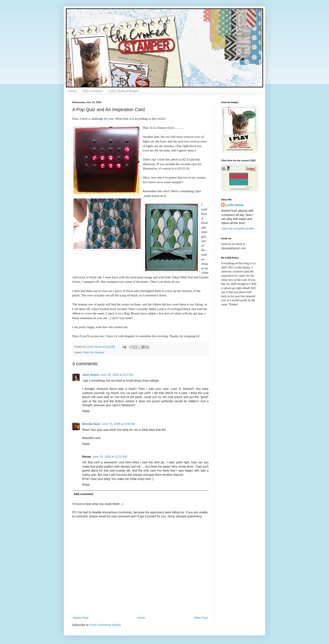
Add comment (83, 494)
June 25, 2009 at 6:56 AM (118, 424)
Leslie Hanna (234, 205)
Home (73, 91)
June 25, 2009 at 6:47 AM (117, 375)
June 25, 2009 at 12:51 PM (110, 457)
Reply (86, 411)
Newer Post (81, 618)
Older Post (201, 618)
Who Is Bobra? (93, 91)
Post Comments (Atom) (105, 625)
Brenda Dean (91, 424)
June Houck (91, 375)
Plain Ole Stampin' (94, 352)
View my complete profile (237, 229)
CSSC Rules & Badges (124, 91)
